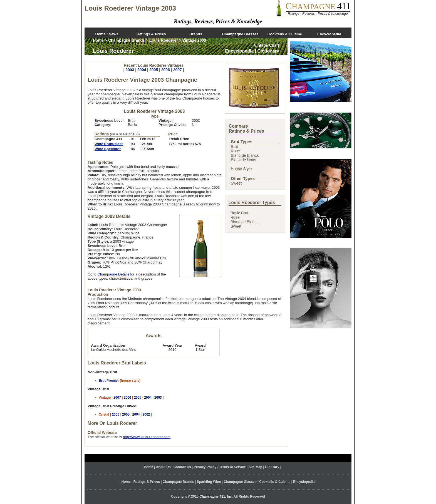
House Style (241, 169)
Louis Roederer (164, 40)
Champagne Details (113, 274)
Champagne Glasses (240, 34)
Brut (234, 147)
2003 (130, 70)
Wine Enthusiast (109, 144)
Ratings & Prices (151, 34)
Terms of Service (232, 467)
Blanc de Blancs (245, 155)
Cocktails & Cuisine (285, 34)
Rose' (236, 151)
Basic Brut (239, 213)
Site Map (255, 467)
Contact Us (182, 467)
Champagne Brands (127, 40)
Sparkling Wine (209, 482)
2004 (142, 70)
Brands (196, 34)
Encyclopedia (329, 34)
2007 (178, 70)
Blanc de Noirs (243, 160)
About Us (163, 467)
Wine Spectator (108, 149)
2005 (154, 70)
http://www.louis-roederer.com (147, 437)
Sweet (236, 183)
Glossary (272, 467)
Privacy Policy (205, 467)
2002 (146, 414)
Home (98, 40)
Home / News (107, 34)
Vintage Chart (267, 45)
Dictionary (268, 51)
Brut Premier (109, 381)
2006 (166, 70)
